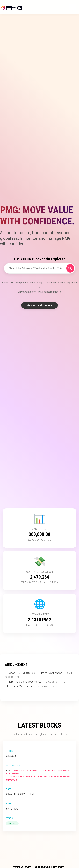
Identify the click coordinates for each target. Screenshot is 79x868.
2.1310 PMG (40, 620)
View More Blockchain (39, 305)
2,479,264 (40, 577)
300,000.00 (39, 534)
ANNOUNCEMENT (16, 664)
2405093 (11, 756)
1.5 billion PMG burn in (20, 686)
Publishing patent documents (24, 682)
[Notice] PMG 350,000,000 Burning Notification (34, 673)
